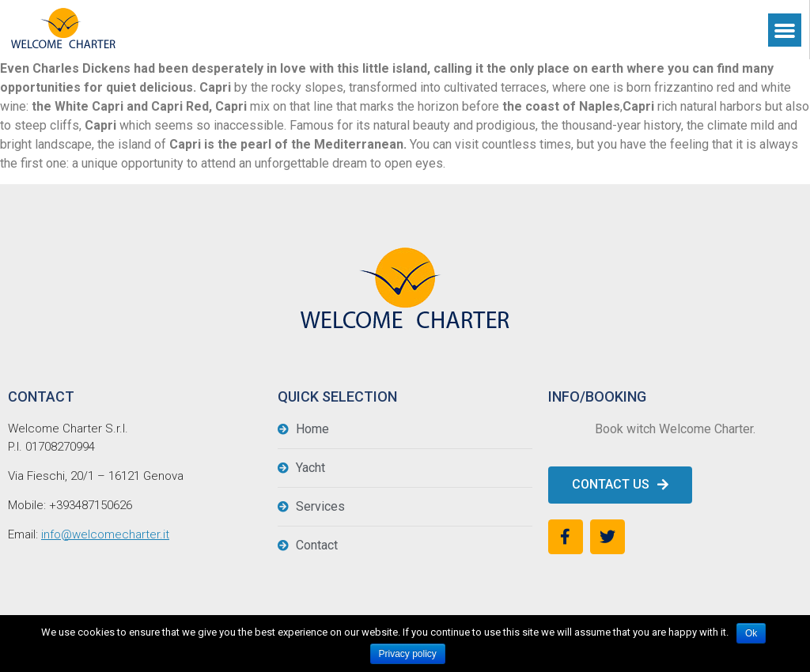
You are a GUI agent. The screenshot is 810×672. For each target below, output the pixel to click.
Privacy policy (408, 654)
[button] (620, 485)
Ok (751, 633)
